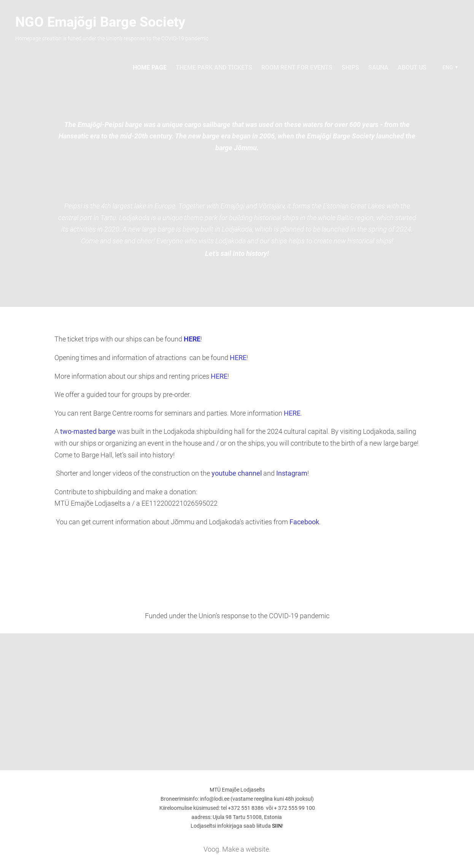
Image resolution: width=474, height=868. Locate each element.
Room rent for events (297, 67)
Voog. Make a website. (237, 849)
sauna (378, 67)
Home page (150, 67)
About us (412, 67)
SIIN (277, 826)
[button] (449, 67)
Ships (350, 67)
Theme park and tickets (214, 67)
